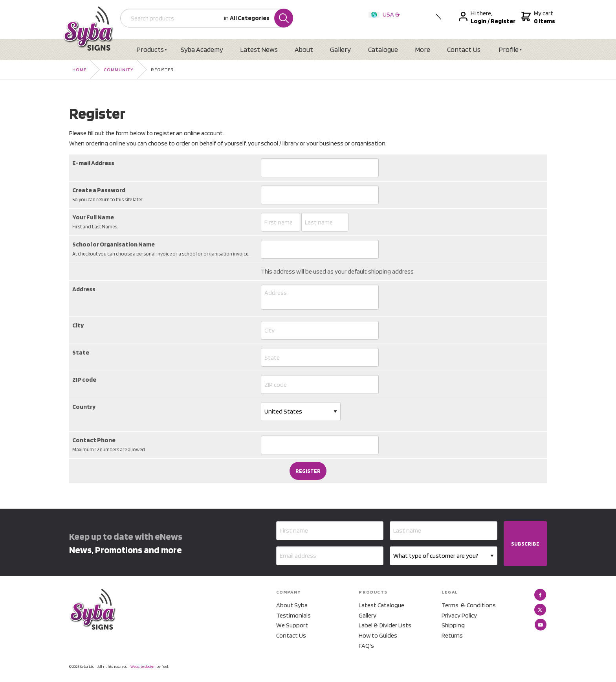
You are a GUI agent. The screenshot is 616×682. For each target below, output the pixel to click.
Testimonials (293, 615)
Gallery (340, 49)
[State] (320, 357)
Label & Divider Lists (385, 625)
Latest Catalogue (381, 605)
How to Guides (378, 635)
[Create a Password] (320, 195)
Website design (143, 666)
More (423, 49)
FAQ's (366, 646)
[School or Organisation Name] (320, 249)
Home (79, 69)
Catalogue (383, 49)
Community (119, 69)
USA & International (386, 19)
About (304, 49)
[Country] (301, 412)
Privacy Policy (459, 615)
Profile (509, 49)
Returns (452, 635)
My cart (537, 17)
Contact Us (464, 49)
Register (162, 69)
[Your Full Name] (280, 222)
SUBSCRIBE (525, 544)
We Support (292, 625)
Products (150, 49)
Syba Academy (202, 49)
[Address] (320, 297)
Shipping (453, 625)
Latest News (259, 49)
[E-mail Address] (320, 168)
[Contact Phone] (320, 445)
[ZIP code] (320, 384)
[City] (320, 330)
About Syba (292, 605)
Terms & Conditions (469, 605)
